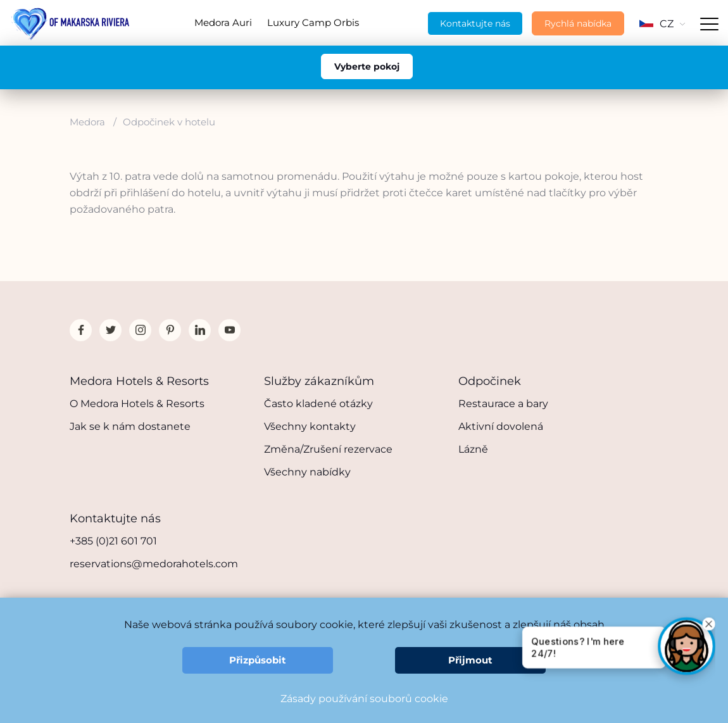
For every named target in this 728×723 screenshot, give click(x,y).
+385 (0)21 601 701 (113, 541)
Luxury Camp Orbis (313, 22)
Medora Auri (223, 22)
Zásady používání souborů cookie (364, 699)
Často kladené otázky (318, 404)
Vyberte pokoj (367, 66)
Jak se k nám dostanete (130, 426)
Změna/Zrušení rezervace (328, 449)
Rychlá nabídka (578, 23)
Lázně (473, 449)
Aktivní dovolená (501, 426)
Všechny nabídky (307, 472)
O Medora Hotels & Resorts (137, 404)
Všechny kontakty (310, 426)
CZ (662, 24)
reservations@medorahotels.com (154, 564)
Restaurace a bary (503, 404)
